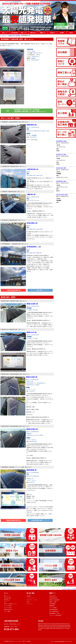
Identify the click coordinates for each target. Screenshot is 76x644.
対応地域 (41, 621)
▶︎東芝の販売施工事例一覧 (13, 290)
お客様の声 (52, 33)
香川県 (45, 628)
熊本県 (62, 628)
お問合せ (71, 33)
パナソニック (30, 604)
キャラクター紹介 (8, 608)
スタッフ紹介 (22, 641)
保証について (24, 33)
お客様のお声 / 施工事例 (14, 36)
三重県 (39, 627)
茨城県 (57, 624)
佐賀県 (57, 628)
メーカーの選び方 (8, 606)
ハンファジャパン (31, 598)
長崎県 (59, 628)
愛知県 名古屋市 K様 (32, 377)
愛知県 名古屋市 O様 (32, 304)
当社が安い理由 (7, 598)
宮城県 (45, 624)
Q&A (5, 602)
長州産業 (29, 596)
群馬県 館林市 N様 (32, 125)
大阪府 (48, 627)
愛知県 (69, 625)
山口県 (39, 628)
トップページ (3, 36)
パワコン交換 (53, 608)
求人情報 (28, 641)
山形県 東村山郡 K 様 (32, 169)
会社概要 (62, 33)
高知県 (51, 628)
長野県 (60, 625)
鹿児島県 (40, 630)
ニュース (16, 641)
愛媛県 (48, 628)
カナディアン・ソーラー (32, 600)
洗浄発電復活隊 (53, 610)
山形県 (51, 624)
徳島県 (42, 628)
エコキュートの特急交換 (55, 615)
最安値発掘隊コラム (54, 613)
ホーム (6, 593)
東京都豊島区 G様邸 (61, 141)
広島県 (69, 627)
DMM (28, 602)
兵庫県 (51, 627)
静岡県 (66, 625)
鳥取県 (60, 627)
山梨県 (57, 625)
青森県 (39, 624)
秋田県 (48, 624)
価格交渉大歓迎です (8, 610)
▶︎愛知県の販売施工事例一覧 (13, 520)
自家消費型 (52, 604)
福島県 (54, 624)
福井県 (55, 625)
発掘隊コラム (43, 33)
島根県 (63, 627)
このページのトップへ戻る (69, 589)
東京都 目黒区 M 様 (32, 223)
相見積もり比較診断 (54, 600)
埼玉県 (65, 624)
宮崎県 (68, 628)
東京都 (39, 625)
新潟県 (46, 625)
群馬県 (62, 624)
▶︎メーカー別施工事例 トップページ (40, 290)
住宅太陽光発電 (14, 33)
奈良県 (54, 627)
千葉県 (68, 624)
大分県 (65, 628)
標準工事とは (33, 33)
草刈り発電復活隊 (54, 611)
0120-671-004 (11, 629)
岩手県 (42, 624)
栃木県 (59, 624)
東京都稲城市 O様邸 (61, 181)
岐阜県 (63, 625)
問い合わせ (11, 641)
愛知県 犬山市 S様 (32, 332)
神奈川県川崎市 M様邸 (62, 195)
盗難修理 (52, 606)
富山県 (49, 625)
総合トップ (5, 33)
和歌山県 (57, 627)
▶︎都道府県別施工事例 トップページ (40, 520)
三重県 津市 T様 (31, 194)
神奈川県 (43, 625)
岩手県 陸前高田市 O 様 (34, 247)
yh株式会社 (52, 596)
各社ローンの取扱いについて (10, 604)
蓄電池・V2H (53, 602)
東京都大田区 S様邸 (61, 168)
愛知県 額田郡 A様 (31, 470)
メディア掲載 (7, 611)
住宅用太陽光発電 (53, 598)
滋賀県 (42, 627)
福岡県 (54, 628)
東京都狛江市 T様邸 (61, 155)
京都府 (45, 627)
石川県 (52, 625)
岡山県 (66, 627)
